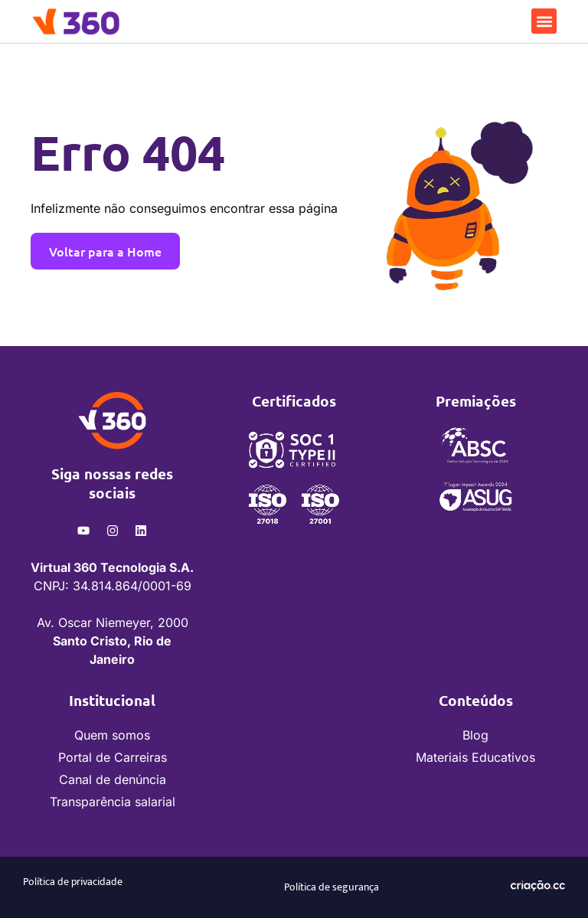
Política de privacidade (73, 882)
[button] (544, 21)
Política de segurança (332, 887)
